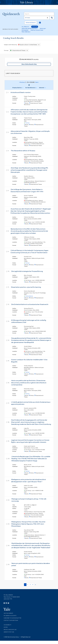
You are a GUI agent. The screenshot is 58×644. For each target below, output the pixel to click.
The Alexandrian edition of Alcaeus (23, 151)
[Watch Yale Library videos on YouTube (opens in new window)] (8, 603)
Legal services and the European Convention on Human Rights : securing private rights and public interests (30, 441)
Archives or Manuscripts (30, 29)
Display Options (17, 88)
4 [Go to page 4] (33, 585)
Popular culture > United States (28, 45)
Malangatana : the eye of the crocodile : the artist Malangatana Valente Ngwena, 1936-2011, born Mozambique (28, 524)
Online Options (29, 296)
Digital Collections (37, 30)
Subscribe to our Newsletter (12, 618)
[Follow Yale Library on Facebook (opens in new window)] (4, 603)
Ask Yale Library (8, 613)
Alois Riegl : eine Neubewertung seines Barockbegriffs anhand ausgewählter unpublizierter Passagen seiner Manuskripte (29, 170)
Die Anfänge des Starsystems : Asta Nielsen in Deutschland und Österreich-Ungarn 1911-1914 (27, 191)
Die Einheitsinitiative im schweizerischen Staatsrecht (30, 304)
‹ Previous (29, 82)
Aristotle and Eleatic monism (21, 92)
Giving (6, 627)
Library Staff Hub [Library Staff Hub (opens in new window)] (9, 632)
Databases (25, 30)
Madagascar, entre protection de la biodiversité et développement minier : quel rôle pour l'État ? (29, 481)
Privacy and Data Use (10, 630)
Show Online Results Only (29, 64)
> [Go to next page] (35, 585)
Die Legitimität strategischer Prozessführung (27, 271)
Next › (37, 82)
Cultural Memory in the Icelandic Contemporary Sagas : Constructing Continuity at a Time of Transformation (30, 251)
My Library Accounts (10, 616)
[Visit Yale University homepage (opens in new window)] (7, 609)
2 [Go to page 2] (28, 585)
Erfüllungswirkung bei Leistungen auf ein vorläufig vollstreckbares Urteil (29, 321)
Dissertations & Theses (18, 50)
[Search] (39, 14)
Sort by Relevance (30, 88)
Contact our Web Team (11, 620)
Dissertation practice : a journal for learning (26, 287)
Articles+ (43, 29)
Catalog (35, 27)
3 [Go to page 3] (30, 585)
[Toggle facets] (51, 73)
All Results (25, 27)
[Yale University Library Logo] (29, 2)
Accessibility (7, 625)
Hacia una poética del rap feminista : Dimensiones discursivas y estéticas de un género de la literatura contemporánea (29, 383)
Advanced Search (31, 23)
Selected (42, 88)
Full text (27, 123)
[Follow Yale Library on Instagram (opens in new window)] (6, 603)
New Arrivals (26, 32)
